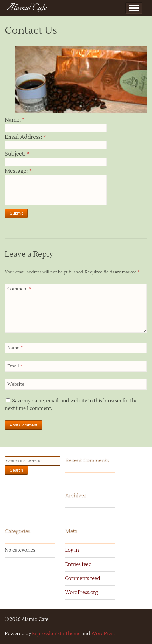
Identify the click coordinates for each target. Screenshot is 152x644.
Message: (18, 171)
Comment (19, 289)
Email (15, 366)
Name (15, 348)
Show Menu (134, 8)
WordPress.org (81, 592)
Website (16, 384)
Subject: (17, 154)
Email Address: (25, 137)
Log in (72, 550)
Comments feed (82, 578)
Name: (15, 120)
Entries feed (78, 564)
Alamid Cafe (26, 8)
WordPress (103, 634)
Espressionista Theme (56, 634)
